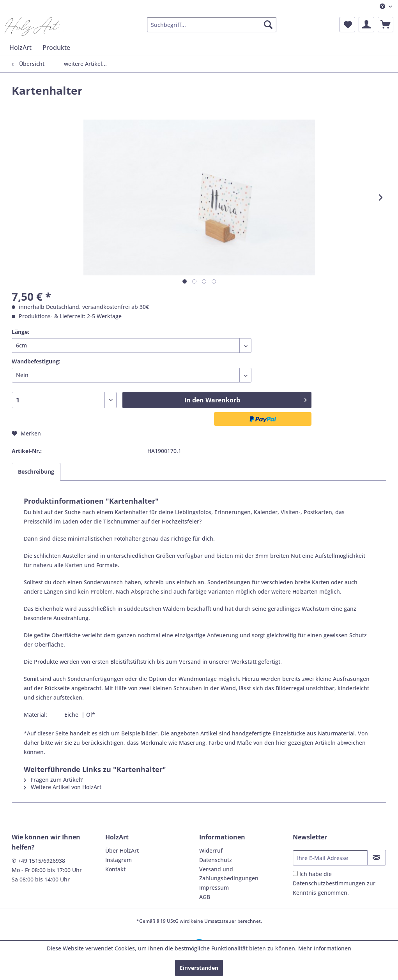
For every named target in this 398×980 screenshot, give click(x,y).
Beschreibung (36, 471)
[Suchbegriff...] (212, 25)
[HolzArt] (20, 48)
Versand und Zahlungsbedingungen (229, 874)
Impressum (214, 887)
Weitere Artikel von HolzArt (63, 787)
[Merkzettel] (347, 25)
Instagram (119, 860)
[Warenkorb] (386, 25)
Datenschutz (216, 860)
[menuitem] (386, 6)
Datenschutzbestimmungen (329, 883)
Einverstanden (199, 968)
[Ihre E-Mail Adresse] (330, 858)
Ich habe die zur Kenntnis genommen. (334, 883)
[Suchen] (268, 25)
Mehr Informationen (325, 948)
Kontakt (115, 869)
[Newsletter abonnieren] (377, 858)
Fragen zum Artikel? (53, 780)
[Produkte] (56, 48)
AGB (205, 897)
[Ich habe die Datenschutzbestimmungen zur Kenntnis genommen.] (295, 873)
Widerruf (211, 850)
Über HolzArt (122, 850)
